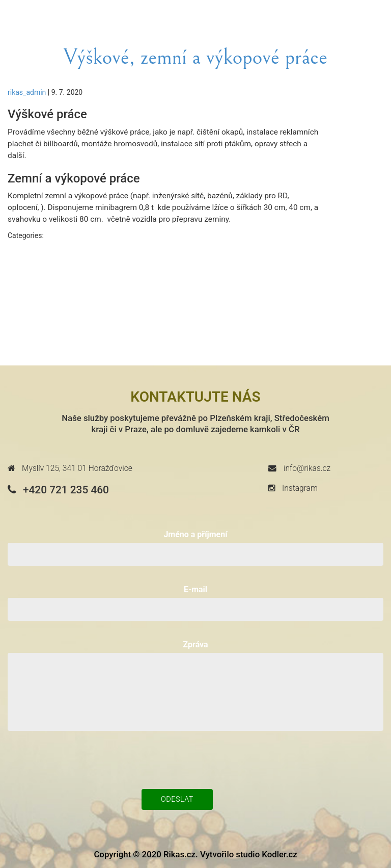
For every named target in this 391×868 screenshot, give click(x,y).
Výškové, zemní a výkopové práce (195, 58)
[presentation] (195, 759)
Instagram (293, 488)
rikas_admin (27, 92)
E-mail (195, 589)
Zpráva (195, 645)
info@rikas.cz (299, 468)
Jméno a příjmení (195, 534)
